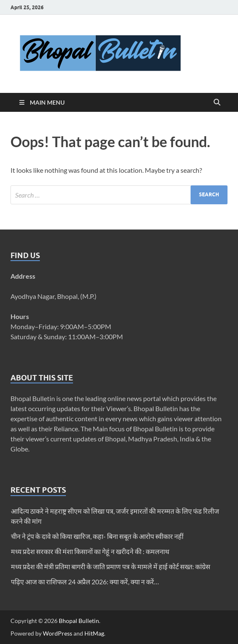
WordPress (58, 633)
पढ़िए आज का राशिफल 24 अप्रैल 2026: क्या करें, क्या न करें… (85, 582)
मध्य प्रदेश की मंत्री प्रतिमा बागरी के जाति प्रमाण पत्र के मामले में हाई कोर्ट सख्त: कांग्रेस (111, 566)
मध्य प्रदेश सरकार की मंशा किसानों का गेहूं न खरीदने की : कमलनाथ (90, 551)
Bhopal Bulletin (79, 621)
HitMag (94, 633)
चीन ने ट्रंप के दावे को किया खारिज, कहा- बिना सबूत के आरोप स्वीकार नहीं (97, 536)
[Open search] (217, 103)
